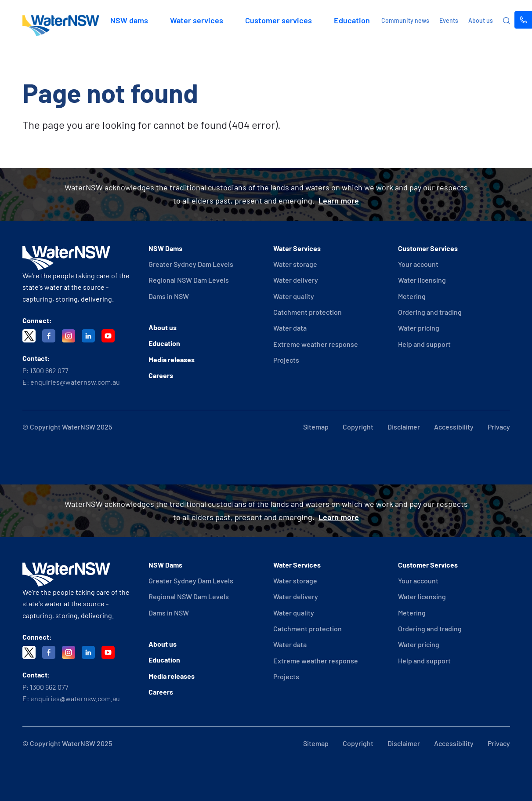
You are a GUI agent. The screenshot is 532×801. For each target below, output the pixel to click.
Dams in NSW (169, 296)
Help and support (424, 344)
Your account (418, 264)
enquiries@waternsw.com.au (75, 382)
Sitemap (316, 427)
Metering (412, 296)
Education (352, 20)
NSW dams (129, 20)
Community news (405, 20)
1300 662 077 (49, 370)
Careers (161, 375)
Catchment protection (308, 312)
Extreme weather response (316, 344)
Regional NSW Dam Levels (189, 280)
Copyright (358, 427)
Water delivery (296, 280)
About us (481, 20)
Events (449, 20)
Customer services (279, 20)
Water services (197, 20)
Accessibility (454, 427)
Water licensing (422, 280)
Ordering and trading (430, 312)
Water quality (294, 296)
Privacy (499, 427)
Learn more (339, 200)
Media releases (172, 359)
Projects (286, 360)
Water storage (295, 264)
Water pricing (419, 328)
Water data (290, 328)
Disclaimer (404, 427)
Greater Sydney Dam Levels (191, 264)
